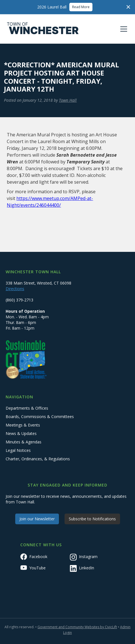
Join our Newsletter (37, 519)
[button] (123, 29)
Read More (81, 7)
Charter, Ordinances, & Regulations (38, 459)
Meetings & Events (23, 425)
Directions (15, 289)
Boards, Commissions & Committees (40, 417)
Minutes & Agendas (24, 442)
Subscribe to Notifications (92, 519)
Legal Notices (18, 450)
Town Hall (68, 100)
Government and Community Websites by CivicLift (77, 627)
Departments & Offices (27, 408)
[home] (43, 29)
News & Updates (21, 433)
